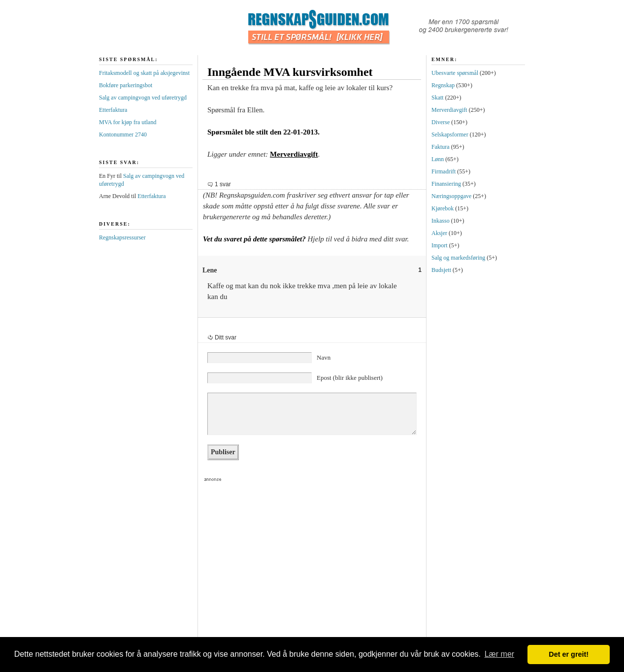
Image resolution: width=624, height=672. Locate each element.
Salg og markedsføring (458, 258)
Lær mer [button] (499, 654)
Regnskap (443, 85)
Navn (324, 357)
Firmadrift (443, 171)
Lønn (438, 159)
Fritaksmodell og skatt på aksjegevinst (144, 73)
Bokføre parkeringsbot (126, 85)
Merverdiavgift (294, 154)
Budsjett (441, 270)
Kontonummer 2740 (123, 134)
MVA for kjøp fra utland (128, 122)
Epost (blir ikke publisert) (350, 378)
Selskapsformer (450, 134)
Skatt (438, 98)
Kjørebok (443, 208)
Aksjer (439, 233)
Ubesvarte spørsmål (455, 73)
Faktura (441, 147)
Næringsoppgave (451, 196)
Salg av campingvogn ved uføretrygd (143, 98)
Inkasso (441, 221)
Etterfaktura (113, 110)
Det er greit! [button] (569, 654)
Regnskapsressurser (122, 237)
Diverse (441, 122)
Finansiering (446, 184)
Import (440, 245)
